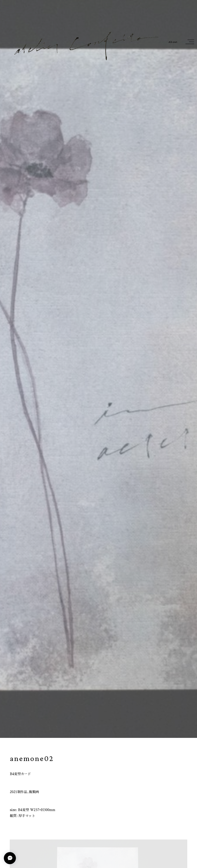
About (173, 42)
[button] (189, 42)
